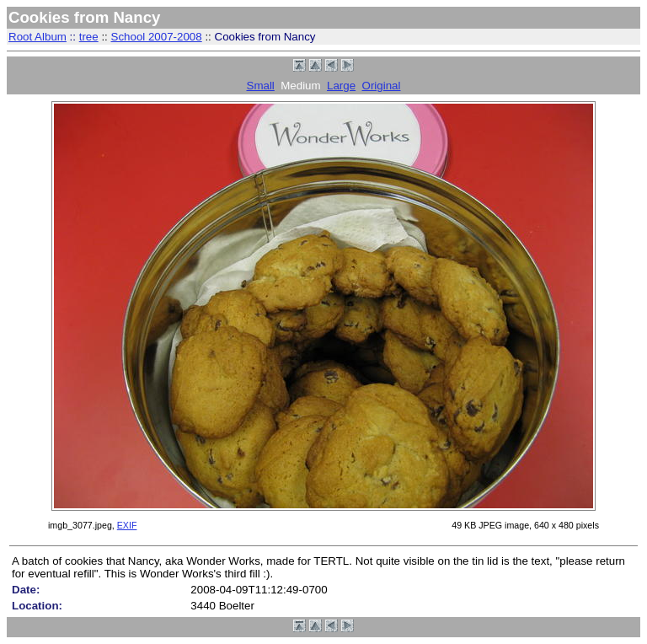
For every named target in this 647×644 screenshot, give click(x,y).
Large (341, 86)
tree (89, 37)
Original (382, 86)
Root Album (37, 37)
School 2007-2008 (157, 37)
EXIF (127, 525)
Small (261, 86)
